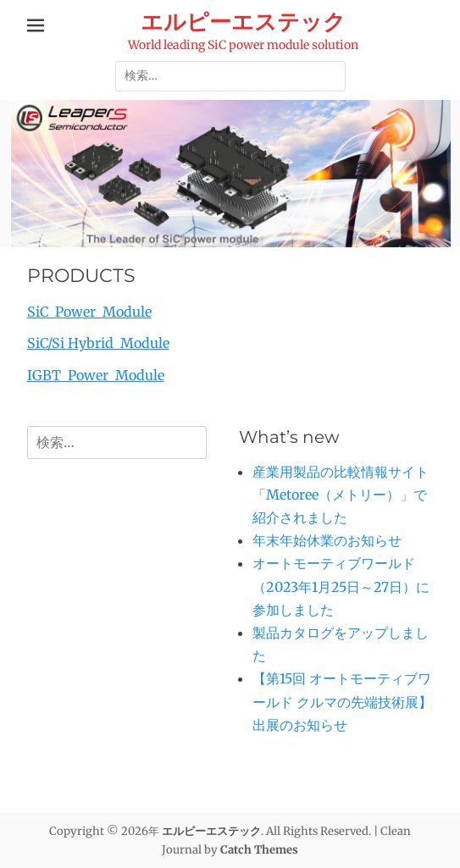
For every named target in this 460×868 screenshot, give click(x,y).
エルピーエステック (243, 22)
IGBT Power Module (96, 375)
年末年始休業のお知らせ (327, 540)
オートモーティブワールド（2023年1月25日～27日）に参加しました (341, 586)
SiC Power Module (89, 312)
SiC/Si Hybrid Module (98, 343)
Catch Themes (259, 850)
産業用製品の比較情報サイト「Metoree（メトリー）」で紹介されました (341, 495)
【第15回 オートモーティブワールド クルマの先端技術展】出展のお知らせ (342, 701)
